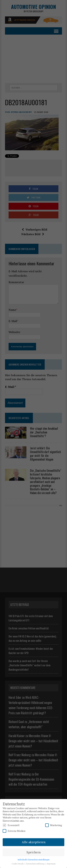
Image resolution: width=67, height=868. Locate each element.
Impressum (51, 864)
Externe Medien (14, 831)
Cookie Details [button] (18, 864)
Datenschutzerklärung (35, 864)
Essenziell (11, 825)
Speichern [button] (33, 852)
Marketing (54, 825)
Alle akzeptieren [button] (34, 842)
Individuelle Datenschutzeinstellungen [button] (34, 860)
